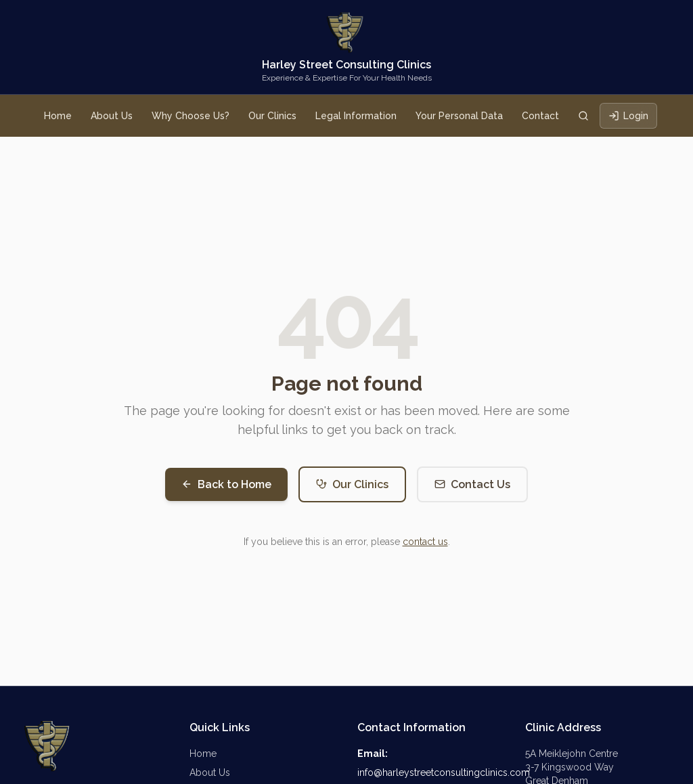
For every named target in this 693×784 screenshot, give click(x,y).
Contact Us (472, 484)
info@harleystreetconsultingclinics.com (444, 772)
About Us (112, 116)
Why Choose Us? (191, 116)
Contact (540, 116)
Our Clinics (272, 116)
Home (58, 116)
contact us (425, 542)
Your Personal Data (459, 116)
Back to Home (226, 484)
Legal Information (356, 116)
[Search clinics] (583, 116)
